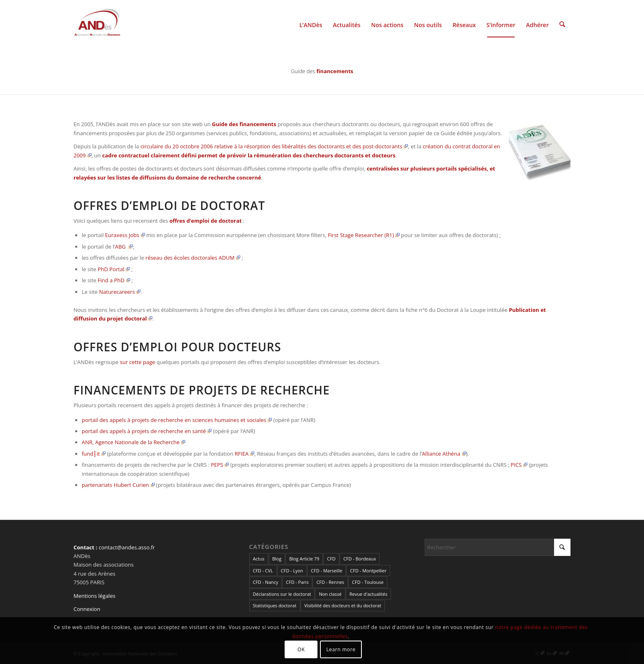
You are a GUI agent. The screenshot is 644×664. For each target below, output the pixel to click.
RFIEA (244, 454)
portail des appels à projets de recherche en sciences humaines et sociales (177, 420)
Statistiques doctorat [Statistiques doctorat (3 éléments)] (275, 605)
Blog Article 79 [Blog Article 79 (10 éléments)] (304, 559)
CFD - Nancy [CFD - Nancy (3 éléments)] (266, 582)
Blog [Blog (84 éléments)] (277, 559)
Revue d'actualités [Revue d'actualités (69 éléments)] (368, 594)
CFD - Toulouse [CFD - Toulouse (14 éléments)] (368, 582)
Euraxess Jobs (125, 235)
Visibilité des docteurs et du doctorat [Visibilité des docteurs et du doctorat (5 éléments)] (343, 605)
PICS (519, 465)
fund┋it (94, 454)
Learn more (341, 649)
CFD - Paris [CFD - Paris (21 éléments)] (297, 582)
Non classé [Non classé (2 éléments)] (330, 594)
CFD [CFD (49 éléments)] (331, 559)
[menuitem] (311, 24)
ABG (124, 247)
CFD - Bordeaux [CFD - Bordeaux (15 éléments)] (360, 559)
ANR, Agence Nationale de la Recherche (133, 442)
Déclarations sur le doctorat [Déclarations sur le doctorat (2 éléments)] (282, 594)
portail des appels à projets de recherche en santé (147, 431)
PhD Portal (114, 269)
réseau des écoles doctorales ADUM (193, 258)
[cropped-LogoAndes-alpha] (97, 24)
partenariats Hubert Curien (118, 485)
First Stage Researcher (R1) (364, 235)
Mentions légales (94, 596)
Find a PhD (114, 280)
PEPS (220, 465)
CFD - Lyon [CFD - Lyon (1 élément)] (292, 571)
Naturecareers (120, 292)
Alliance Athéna (444, 454)
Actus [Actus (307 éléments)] (259, 559)
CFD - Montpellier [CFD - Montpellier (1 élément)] (368, 571)
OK (301, 649)
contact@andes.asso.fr (127, 547)
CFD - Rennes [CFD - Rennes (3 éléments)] (330, 582)
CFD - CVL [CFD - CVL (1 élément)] (263, 571)
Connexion (87, 609)
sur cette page (138, 362)
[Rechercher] (562, 24)
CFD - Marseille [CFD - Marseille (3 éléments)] (327, 571)
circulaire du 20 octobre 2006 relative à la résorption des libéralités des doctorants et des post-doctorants (274, 146)
